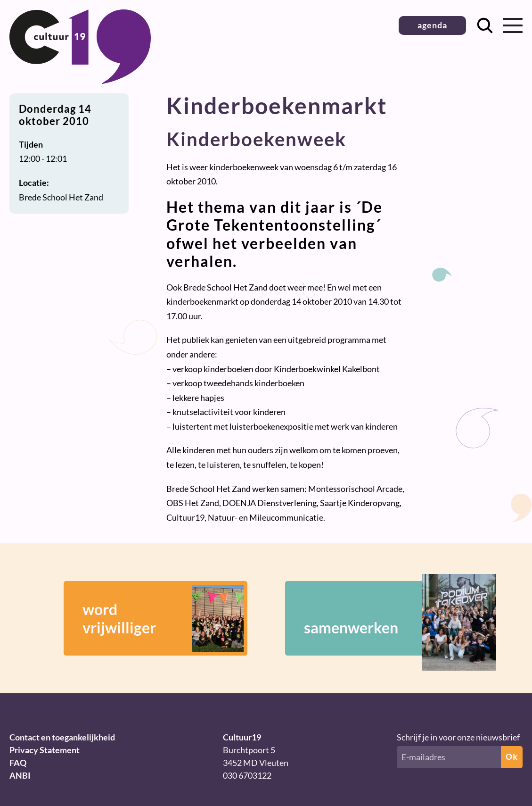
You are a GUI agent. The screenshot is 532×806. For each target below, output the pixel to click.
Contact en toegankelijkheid (62, 737)
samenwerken (386, 618)
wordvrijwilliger (163, 618)
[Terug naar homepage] (80, 81)
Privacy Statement (45, 750)
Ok (512, 757)
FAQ (18, 763)
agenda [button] (432, 25)
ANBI (20, 775)
